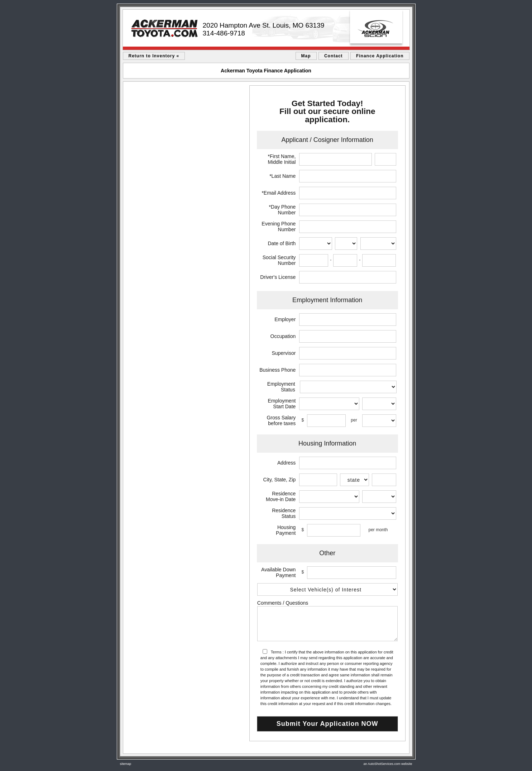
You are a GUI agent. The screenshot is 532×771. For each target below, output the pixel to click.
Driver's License (278, 277)
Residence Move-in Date (281, 496)
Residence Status (284, 513)
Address (286, 463)
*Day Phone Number (282, 210)
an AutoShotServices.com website (388, 764)
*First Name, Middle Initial (282, 159)
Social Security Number (279, 260)
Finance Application (380, 56)
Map (306, 56)
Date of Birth (282, 243)
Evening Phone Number (279, 227)
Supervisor (284, 353)
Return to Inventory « (154, 56)
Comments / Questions (283, 603)
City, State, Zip (280, 480)
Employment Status (281, 387)
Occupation (283, 336)
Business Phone (277, 370)
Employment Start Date (282, 404)
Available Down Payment (278, 572)
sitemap (126, 764)
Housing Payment (286, 530)
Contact (334, 56)
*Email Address (279, 193)
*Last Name (282, 176)
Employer (285, 319)
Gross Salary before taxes (281, 420)
